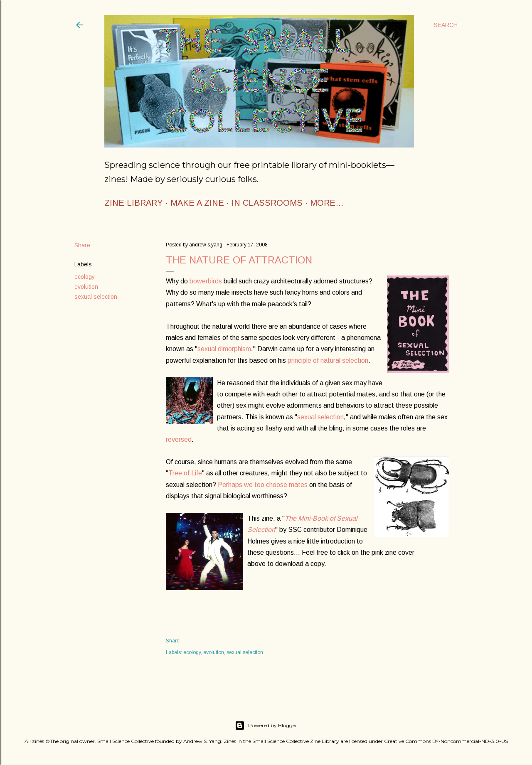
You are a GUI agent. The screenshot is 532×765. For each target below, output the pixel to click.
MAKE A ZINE (197, 203)
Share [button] (82, 245)
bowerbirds (205, 281)
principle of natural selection (328, 360)
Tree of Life (185, 473)
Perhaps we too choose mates (263, 485)
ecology (85, 277)
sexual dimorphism (224, 349)
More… (327, 203)
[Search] (446, 25)
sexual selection (96, 297)
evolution (86, 287)
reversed (179, 439)
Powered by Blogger (266, 726)
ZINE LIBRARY (134, 203)
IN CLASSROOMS (267, 203)
